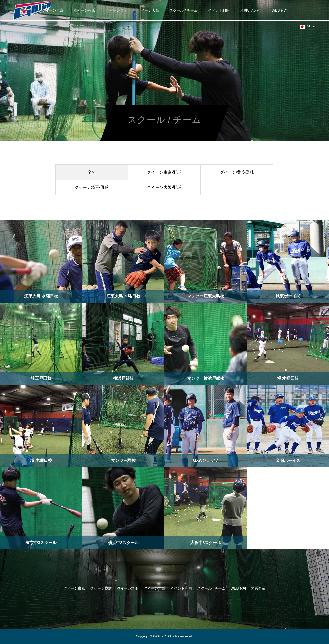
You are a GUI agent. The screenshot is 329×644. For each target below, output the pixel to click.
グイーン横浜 (85, 10)
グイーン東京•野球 (164, 172)
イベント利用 (219, 10)
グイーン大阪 (148, 10)
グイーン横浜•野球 (237, 172)
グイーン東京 (53, 10)
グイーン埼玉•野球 (92, 187)
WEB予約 (279, 10)
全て (92, 172)
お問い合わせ (251, 10)
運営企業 (258, 588)
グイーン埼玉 (116, 10)
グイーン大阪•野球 (164, 187)
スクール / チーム (184, 10)
